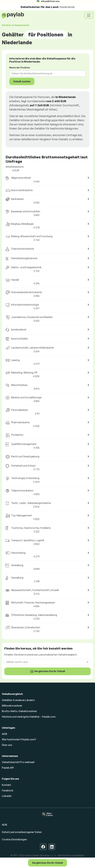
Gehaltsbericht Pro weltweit (18, 762)
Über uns (7, 745)
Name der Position (20, 68)
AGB (4, 734)
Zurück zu (16, 25)
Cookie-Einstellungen (14, 839)
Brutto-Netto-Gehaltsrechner (19, 711)
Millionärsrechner (12, 706)
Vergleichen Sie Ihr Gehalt (47, 863)
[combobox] (46, 73)
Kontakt (6, 785)
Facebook (8, 790)
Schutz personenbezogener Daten (22, 832)
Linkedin (7, 796)
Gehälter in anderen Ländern (18, 700)
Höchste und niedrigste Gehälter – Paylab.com (29, 717)
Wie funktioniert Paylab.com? (19, 739)
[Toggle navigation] (89, 15)
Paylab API (8, 768)
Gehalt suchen (22, 81)
